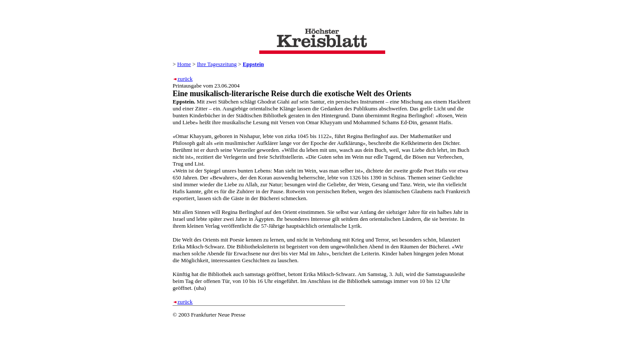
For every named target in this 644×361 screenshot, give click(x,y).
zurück (185, 79)
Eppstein (253, 64)
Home (184, 64)
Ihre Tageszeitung (217, 64)
